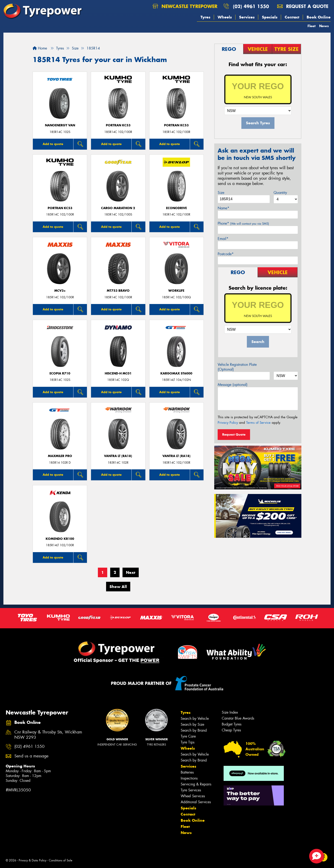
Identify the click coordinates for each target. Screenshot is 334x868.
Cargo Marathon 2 (118, 208)
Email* (223, 239)
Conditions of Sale (61, 860)
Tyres (205, 17)
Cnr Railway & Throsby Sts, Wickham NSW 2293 (48, 735)
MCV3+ (60, 291)
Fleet (312, 26)
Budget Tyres (232, 724)
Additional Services (196, 802)
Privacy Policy (228, 423)
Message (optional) (233, 385)
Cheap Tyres (231, 730)
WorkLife (176, 291)
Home (40, 48)
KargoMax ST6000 (176, 373)
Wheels (225, 17)
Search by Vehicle (195, 719)
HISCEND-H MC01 (118, 373)
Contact (292, 17)
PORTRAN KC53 (118, 125)
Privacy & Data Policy (33, 860)
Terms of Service (258, 423)
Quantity (280, 193)
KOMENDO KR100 (60, 539)
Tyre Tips (188, 742)
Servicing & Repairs (196, 784)
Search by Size (192, 724)
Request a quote (303, 6)
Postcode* (226, 254)
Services (247, 17)
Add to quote (53, 144)
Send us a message (31, 756)
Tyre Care (188, 736)
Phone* (243, 223)
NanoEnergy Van (60, 125)
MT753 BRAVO (118, 291)
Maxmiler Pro (60, 456)
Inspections (189, 778)
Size (221, 193)
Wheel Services (193, 796)
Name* (223, 208)
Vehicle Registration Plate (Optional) (237, 367)
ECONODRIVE (176, 208)
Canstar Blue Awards (238, 718)
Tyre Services (191, 790)
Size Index (230, 712)
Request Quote (234, 434)
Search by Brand (194, 730)
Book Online (319, 17)
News (324, 26)
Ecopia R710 (60, 373)
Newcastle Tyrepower (185, 6)
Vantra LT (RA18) (118, 456)
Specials (270, 17)
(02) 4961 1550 (251, 6)
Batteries (187, 772)
